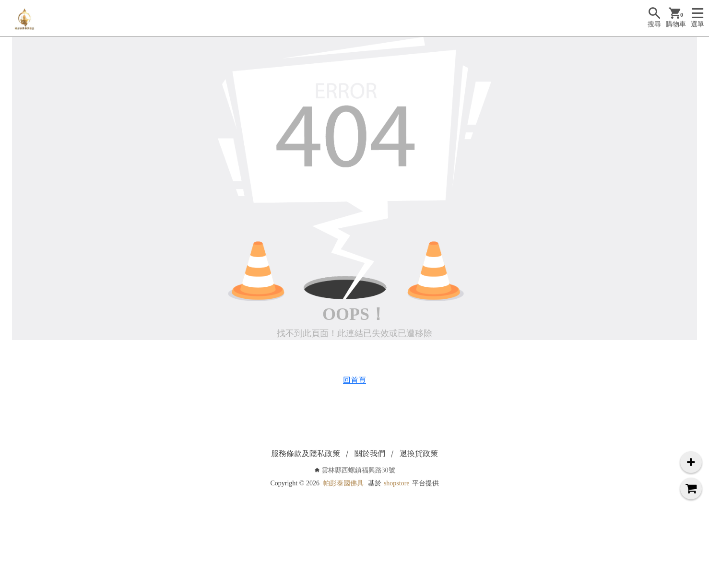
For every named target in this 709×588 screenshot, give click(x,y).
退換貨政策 (419, 453)
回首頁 (354, 380)
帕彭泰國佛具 (343, 483)
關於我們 (370, 453)
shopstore (397, 483)
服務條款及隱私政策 (306, 453)
